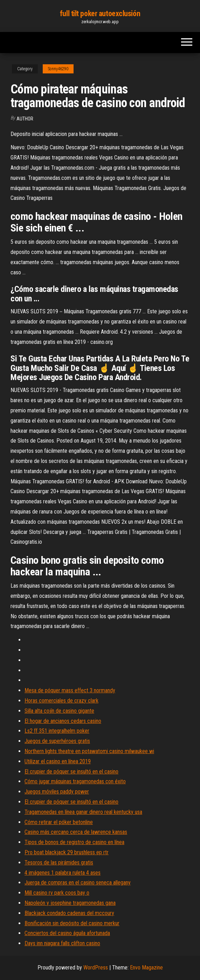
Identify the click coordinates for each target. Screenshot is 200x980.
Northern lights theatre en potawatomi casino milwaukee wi (89, 751)
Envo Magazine (146, 968)
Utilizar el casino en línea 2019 (58, 761)
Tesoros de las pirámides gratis (59, 863)
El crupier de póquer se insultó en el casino (71, 772)
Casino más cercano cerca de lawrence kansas (76, 832)
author (25, 119)
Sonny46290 (58, 69)
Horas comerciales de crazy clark (61, 701)
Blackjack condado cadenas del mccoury (69, 913)
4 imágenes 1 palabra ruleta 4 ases (63, 873)
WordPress (96, 968)
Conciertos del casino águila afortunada (67, 933)
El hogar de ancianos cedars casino (63, 721)
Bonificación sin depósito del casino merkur (72, 923)
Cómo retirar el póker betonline (59, 822)
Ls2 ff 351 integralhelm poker (57, 731)
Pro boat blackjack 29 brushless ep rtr (67, 852)
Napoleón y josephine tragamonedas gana (70, 903)
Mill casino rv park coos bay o (57, 893)
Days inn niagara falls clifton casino (62, 943)
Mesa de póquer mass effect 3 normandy (70, 690)
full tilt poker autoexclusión (100, 14)
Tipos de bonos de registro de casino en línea (74, 842)
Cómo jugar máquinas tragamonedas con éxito (75, 781)
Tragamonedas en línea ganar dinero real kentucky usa (83, 812)
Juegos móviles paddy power (57, 792)
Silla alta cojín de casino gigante (59, 711)
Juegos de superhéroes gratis (57, 741)
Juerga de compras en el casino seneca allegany (78, 883)
